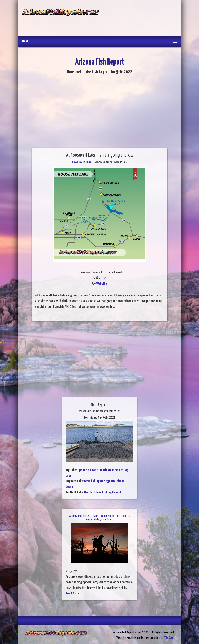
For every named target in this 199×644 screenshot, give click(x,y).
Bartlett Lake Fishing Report (103, 493)
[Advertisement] (138, 18)
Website (102, 284)
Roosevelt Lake (82, 162)
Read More (72, 594)
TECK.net (169, 638)
